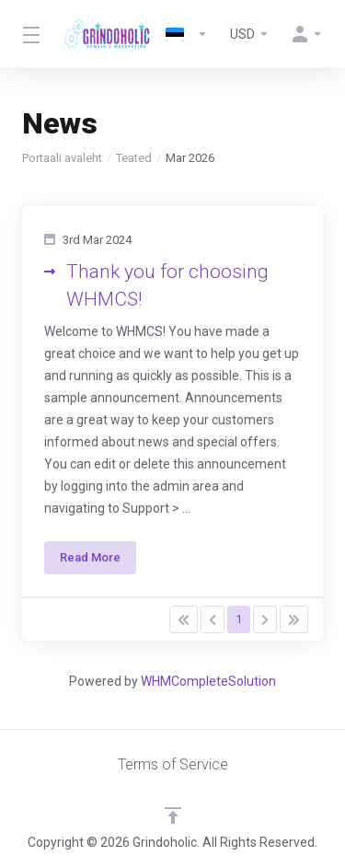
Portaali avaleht (62, 158)
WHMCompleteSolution (208, 681)
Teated (134, 158)
